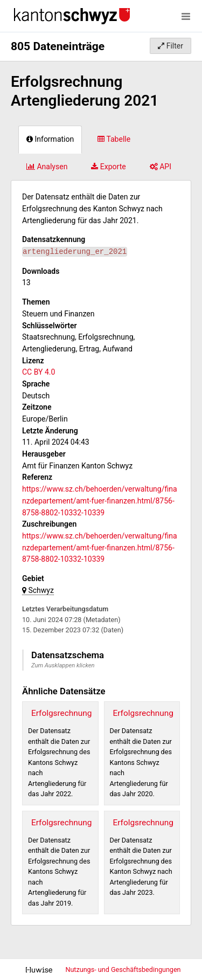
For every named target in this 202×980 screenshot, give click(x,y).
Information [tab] (50, 139)
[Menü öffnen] (186, 16)
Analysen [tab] (47, 167)
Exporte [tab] (108, 167)
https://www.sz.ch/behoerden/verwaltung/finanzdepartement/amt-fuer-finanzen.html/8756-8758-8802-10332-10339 (100, 501)
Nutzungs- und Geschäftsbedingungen (123, 969)
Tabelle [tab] (114, 139)
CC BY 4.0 (39, 372)
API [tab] (161, 167)
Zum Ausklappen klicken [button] (63, 665)
